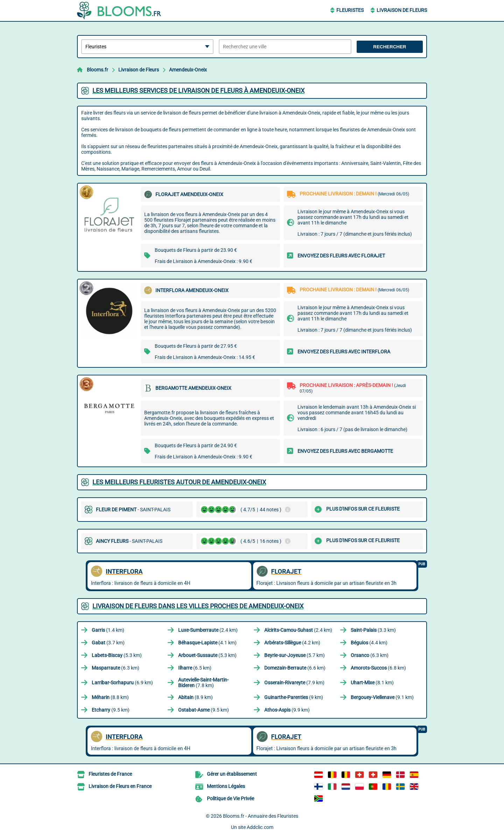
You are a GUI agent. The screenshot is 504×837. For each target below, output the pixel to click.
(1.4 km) (108, 630)
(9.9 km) (287, 710)
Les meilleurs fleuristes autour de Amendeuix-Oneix (179, 482)
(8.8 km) (110, 697)
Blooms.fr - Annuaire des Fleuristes (261, 816)
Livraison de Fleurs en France (120, 786)
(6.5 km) (195, 668)
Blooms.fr (97, 70)
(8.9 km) (195, 697)
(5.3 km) (117, 655)
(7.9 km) (294, 683)
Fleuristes (350, 10)
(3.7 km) (108, 643)
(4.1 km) (207, 643)
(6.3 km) (370, 655)
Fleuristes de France (110, 774)
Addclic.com (260, 827)
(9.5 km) (111, 710)
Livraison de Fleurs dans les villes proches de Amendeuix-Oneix (198, 606)
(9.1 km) (382, 697)
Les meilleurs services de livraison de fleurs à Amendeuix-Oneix (198, 91)
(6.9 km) (122, 683)
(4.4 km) (369, 643)
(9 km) (294, 697)
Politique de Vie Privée (230, 798)
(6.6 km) (295, 668)
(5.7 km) (295, 655)
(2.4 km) (208, 630)
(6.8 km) (378, 668)
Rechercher (390, 47)
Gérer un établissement (232, 774)
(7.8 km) (203, 683)
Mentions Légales (226, 786)
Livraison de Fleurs (402, 10)
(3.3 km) (373, 630)
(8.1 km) (372, 683)
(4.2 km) (292, 643)
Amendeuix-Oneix (188, 70)
